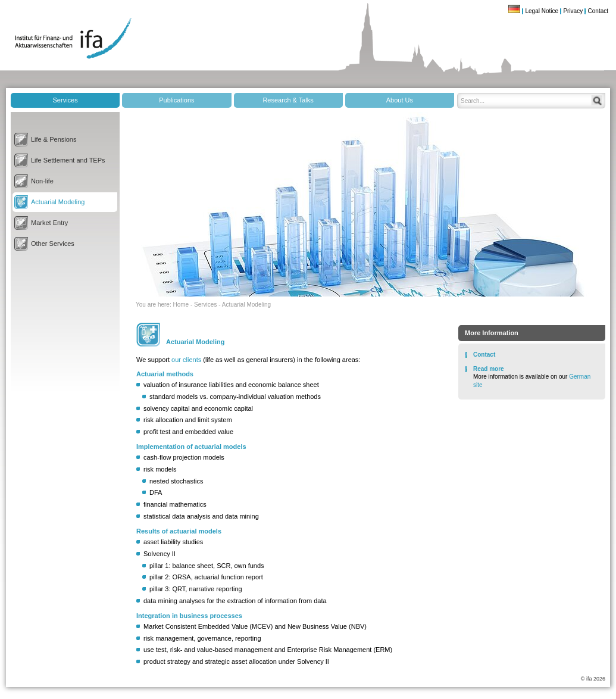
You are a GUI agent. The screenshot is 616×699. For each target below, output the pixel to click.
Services (65, 100)
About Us (400, 100)
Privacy (573, 11)
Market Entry (49, 223)
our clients (186, 360)
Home (181, 305)
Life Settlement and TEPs (68, 160)
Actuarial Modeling (58, 202)
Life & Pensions (54, 139)
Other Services (53, 244)
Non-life (42, 181)
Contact (598, 11)
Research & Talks (288, 100)
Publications (176, 100)
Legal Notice (542, 11)
